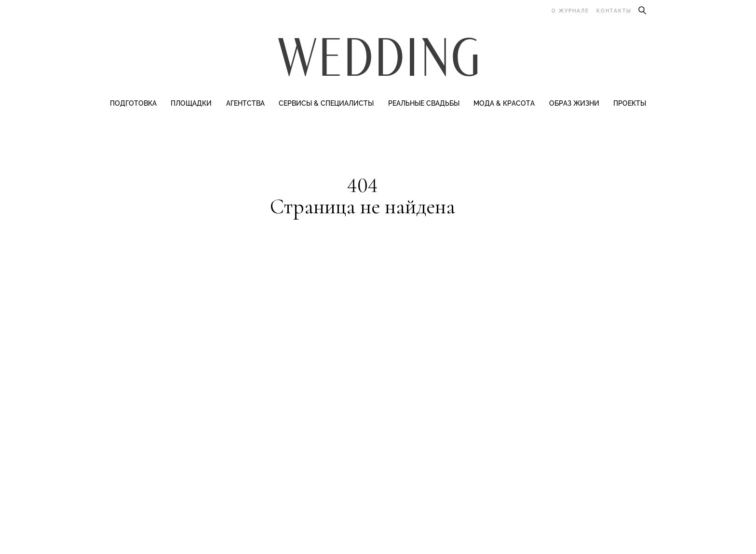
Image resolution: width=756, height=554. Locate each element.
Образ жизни (574, 103)
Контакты (614, 11)
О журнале (570, 11)
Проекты (630, 103)
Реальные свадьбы (424, 103)
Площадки (191, 103)
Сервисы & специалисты (326, 103)
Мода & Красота (504, 103)
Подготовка (133, 103)
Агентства (245, 103)
